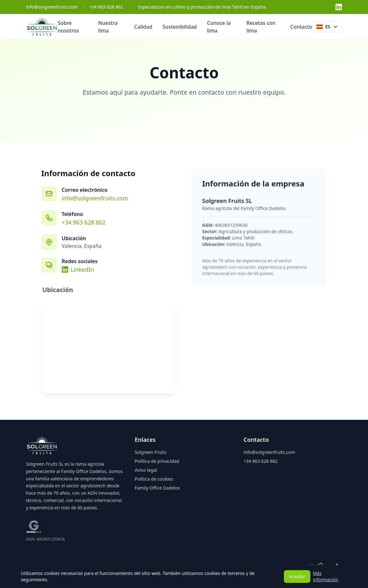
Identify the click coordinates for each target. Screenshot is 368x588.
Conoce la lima (219, 27)
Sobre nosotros (69, 27)
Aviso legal (146, 470)
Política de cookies (154, 479)
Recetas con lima (261, 27)
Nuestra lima (108, 27)
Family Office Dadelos (157, 488)
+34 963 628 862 (84, 222)
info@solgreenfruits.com (95, 198)
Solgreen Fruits (151, 452)
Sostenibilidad (180, 27)
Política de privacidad (157, 461)
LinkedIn (78, 269)
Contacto (301, 27)
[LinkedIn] (339, 7)
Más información (326, 576)
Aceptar (297, 576)
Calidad (143, 27)
